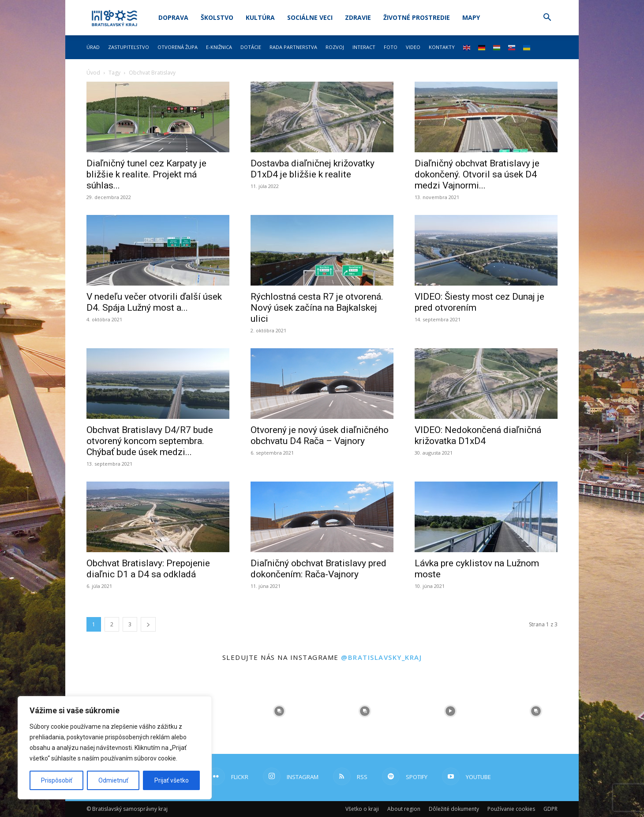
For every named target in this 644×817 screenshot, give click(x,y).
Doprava (173, 17)
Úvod (93, 73)
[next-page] (148, 624)
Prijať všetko (172, 780)
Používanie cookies (511, 809)
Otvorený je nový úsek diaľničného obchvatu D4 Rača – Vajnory (320, 435)
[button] (547, 18)
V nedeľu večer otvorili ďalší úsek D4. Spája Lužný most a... (154, 302)
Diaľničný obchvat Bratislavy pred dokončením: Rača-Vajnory (318, 569)
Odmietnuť (113, 780)
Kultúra (260, 17)
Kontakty (442, 47)
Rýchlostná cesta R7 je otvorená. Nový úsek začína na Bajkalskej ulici (317, 308)
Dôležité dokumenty (454, 809)
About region (404, 809)
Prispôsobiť (57, 780)
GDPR (550, 809)
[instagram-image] (279, 711)
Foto (391, 47)
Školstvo (217, 17)
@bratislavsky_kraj (381, 657)
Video (413, 47)
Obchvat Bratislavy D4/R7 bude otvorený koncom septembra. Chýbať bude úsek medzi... (150, 441)
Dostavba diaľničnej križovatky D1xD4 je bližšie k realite (313, 169)
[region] (115, 748)
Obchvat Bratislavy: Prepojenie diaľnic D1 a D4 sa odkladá (148, 569)
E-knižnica (219, 47)
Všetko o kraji (362, 809)
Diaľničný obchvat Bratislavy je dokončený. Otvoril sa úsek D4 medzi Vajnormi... (477, 174)
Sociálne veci (310, 17)
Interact (364, 47)
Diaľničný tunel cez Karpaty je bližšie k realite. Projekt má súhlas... (146, 174)
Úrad (93, 47)
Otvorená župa (178, 47)
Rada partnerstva (293, 47)
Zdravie (358, 17)
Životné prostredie (417, 17)
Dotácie (251, 47)
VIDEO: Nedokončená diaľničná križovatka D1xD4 (478, 435)
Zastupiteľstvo (129, 47)
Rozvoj (335, 47)
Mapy (471, 17)
